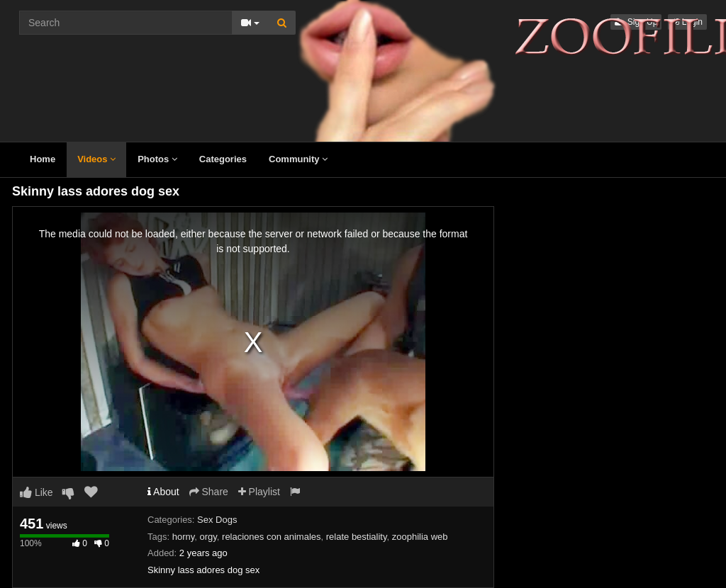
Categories (223, 159)
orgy (208, 537)
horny (184, 537)
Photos (157, 159)
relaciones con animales (271, 537)
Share (209, 492)
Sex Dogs (217, 520)
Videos (96, 159)
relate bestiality (357, 537)
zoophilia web (420, 537)
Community (298, 159)
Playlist (259, 492)
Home (43, 159)
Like (37, 492)
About (163, 492)
